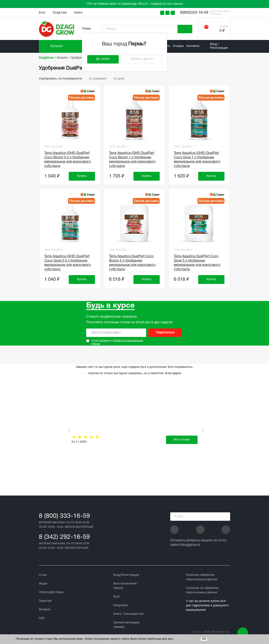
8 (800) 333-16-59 (64, 516)
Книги (78, 13)
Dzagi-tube (121, 605)
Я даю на (117, 342)
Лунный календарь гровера (126, 625)
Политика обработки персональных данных (202, 577)
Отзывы (178, 46)
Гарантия (45, 601)
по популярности (72, 79)
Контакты (193, 46)
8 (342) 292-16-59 (64, 537)
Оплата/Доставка (51, 592)
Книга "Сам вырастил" (129, 614)
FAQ (42, 618)
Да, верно (103, 59)
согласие (104, 341)
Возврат (45, 610)
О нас (43, 575)
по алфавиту (100, 79)
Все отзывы (182, 440)
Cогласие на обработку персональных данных (202, 590)
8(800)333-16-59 (194, 13)
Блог (42, 13)
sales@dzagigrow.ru (185, 545)
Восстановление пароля (125, 586)
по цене (120, 79)
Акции (43, 584)
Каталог (57, 46)
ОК (204, 639)
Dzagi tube (60, 13)
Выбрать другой (142, 59)
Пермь (86, 29)
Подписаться (165, 333)
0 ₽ (222, 31)
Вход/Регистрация (126, 575)
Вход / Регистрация (219, 46)
